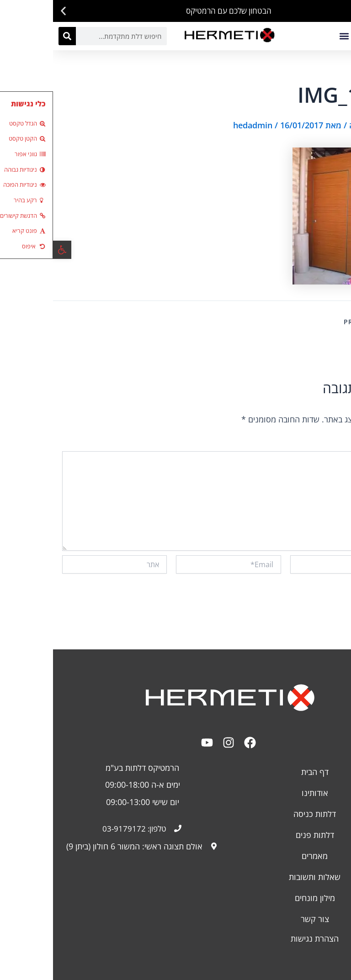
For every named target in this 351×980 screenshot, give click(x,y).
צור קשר (262, 918)
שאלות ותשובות (262, 876)
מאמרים (262, 855)
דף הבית (262, 771)
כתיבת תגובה (319, 125)
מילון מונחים (262, 897)
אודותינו (262, 792)
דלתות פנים (262, 834)
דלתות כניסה (262, 813)
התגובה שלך (323, 445)
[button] (341, 11)
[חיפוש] (14, 36)
